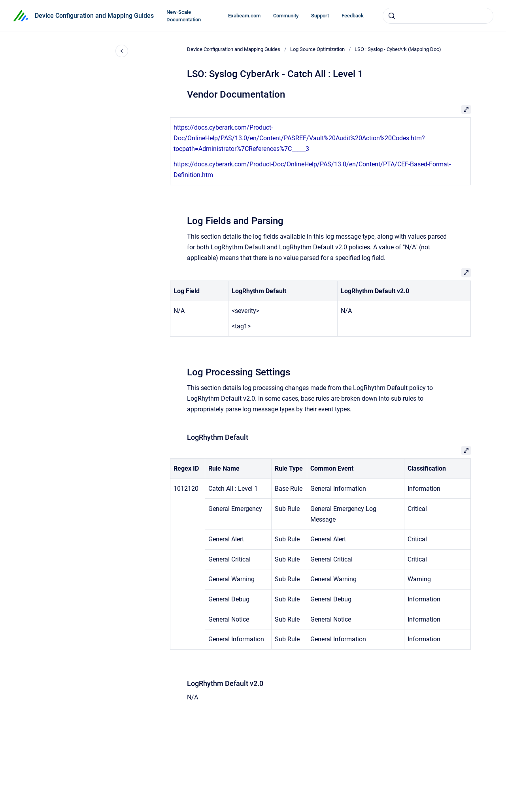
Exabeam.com (244, 16)
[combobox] (438, 16)
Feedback (353, 16)
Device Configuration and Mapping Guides (94, 16)
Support (320, 16)
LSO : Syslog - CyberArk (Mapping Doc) (398, 49)
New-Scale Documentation (184, 16)
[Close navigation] (122, 51)
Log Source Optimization (317, 49)
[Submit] (392, 16)
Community (286, 16)
